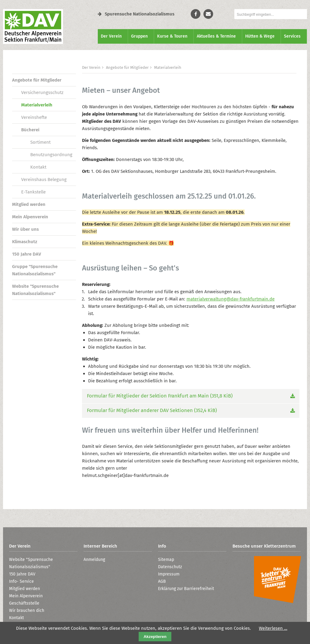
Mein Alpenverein (30, 217)
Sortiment (40, 142)
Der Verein (111, 36)
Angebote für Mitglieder (37, 80)
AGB (162, 581)
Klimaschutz (25, 242)
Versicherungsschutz (42, 92)
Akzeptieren (155, 637)
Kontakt (38, 167)
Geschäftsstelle (24, 603)
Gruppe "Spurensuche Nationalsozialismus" (35, 270)
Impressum (169, 574)
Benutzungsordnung (51, 155)
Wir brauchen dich (27, 610)
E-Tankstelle (33, 192)
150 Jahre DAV (27, 254)
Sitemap (166, 560)
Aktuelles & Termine (216, 36)
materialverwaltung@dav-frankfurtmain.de (231, 299)
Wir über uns (25, 229)
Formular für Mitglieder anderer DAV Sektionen (152, 410)
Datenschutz (170, 567)
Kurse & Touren (172, 36)
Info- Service (21, 581)
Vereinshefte (34, 117)
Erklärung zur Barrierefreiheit (186, 589)
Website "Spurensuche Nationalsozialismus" (35, 290)
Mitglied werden (29, 204)
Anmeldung (94, 560)
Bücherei (30, 130)
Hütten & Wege (260, 36)
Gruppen (139, 36)
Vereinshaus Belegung (44, 179)
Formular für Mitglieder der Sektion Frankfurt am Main (160, 396)
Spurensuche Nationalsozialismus (136, 14)
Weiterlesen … (273, 628)
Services (292, 36)
